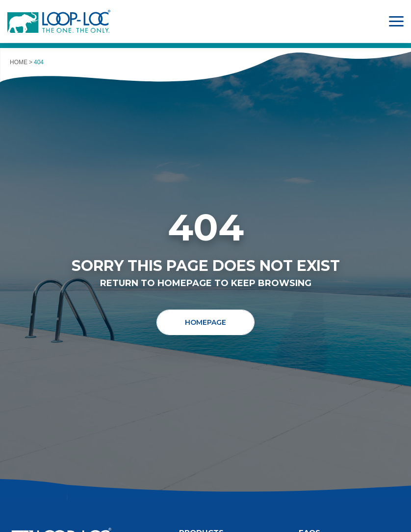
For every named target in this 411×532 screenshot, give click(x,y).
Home (19, 62)
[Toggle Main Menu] (396, 21)
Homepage (205, 322)
